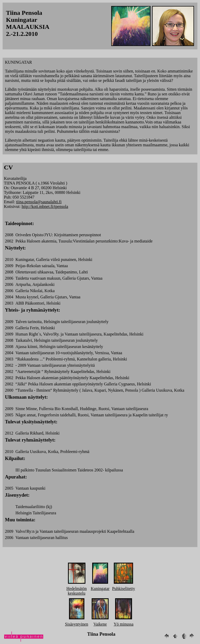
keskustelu (77, 593)
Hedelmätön (77, 589)
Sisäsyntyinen (77, 624)
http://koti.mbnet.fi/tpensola (45, 206)
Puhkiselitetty (123, 589)
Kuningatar (100, 589)
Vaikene (100, 624)
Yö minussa (123, 624)
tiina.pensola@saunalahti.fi (39, 202)
